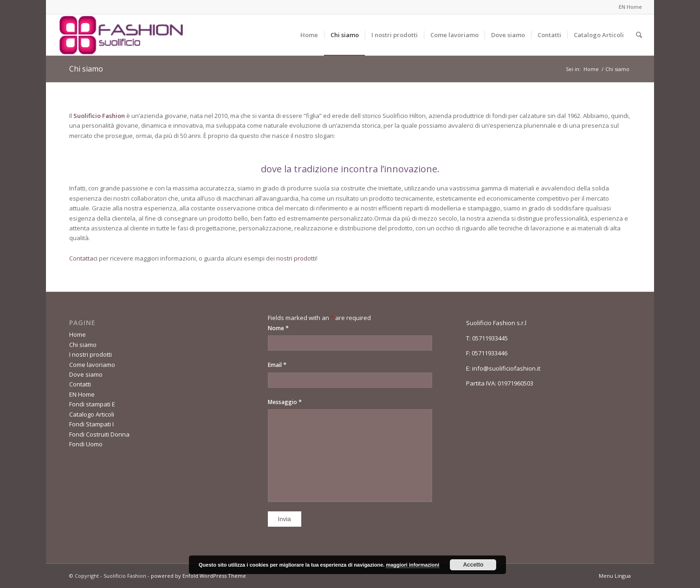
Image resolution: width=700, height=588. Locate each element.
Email (277, 365)
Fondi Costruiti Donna (99, 434)
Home (591, 69)
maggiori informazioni (412, 565)
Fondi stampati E (92, 404)
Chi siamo (86, 69)
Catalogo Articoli (92, 414)
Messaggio (285, 402)
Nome (278, 328)
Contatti (80, 384)
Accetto (473, 565)
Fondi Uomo (86, 444)
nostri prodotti (296, 258)
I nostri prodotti (91, 354)
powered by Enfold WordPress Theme (198, 576)
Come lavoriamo (92, 365)
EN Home (630, 7)
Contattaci (83, 258)
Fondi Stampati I (91, 424)
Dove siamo (86, 374)
